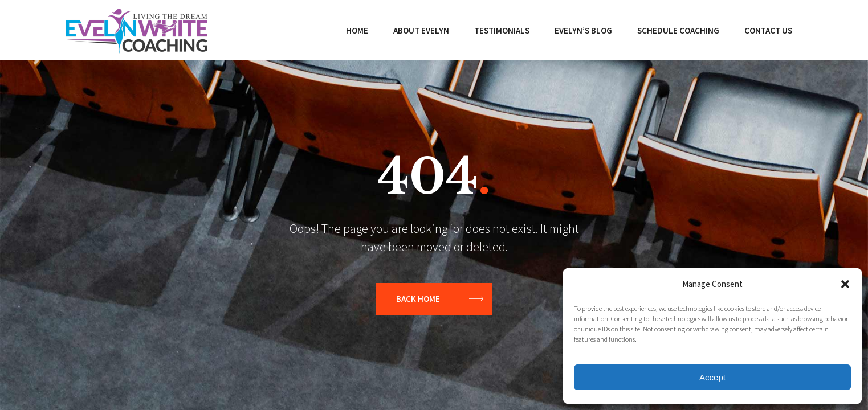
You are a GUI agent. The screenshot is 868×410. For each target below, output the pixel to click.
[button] (845, 284)
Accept (712, 377)
